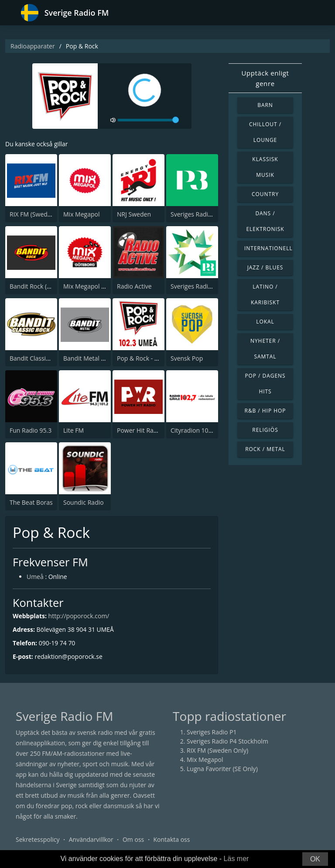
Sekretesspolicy (38, 839)
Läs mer (236, 859)
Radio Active (134, 286)
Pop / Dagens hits (265, 384)
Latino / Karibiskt (265, 294)
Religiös (265, 430)
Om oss (133, 839)
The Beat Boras (31, 502)
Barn (265, 105)
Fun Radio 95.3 (31, 430)
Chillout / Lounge (265, 132)
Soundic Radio (84, 502)
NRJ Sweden (134, 214)
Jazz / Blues (265, 267)
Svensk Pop (187, 358)
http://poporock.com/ (79, 616)
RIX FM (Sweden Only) (40, 214)
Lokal (265, 322)
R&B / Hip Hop (265, 411)
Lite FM (73, 430)
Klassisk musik (265, 167)
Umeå (35, 577)
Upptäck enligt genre (265, 78)
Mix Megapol (81, 214)
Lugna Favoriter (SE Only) (222, 769)
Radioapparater (33, 46)
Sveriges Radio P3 (196, 214)
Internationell (268, 248)
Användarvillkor (91, 839)
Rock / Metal (265, 449)
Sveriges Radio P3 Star (202, 286)
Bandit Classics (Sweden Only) (52, 358)
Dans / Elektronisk (265, 221)
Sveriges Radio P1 (212, 732)
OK (315, 859)
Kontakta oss (172, 839)
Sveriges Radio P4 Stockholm (227, 741)
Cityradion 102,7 (194, 430)
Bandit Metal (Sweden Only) (103, 358)
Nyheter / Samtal (265, 349)
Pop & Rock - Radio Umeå (153, 358)
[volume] (148, 120)
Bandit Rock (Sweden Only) (48, 286)
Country (265, 194)
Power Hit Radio (140, 430)
